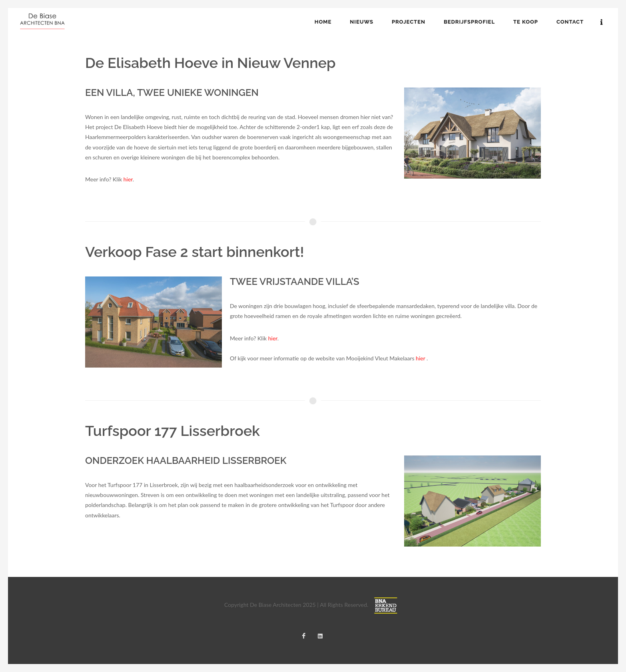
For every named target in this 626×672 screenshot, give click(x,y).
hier (128, 179)
